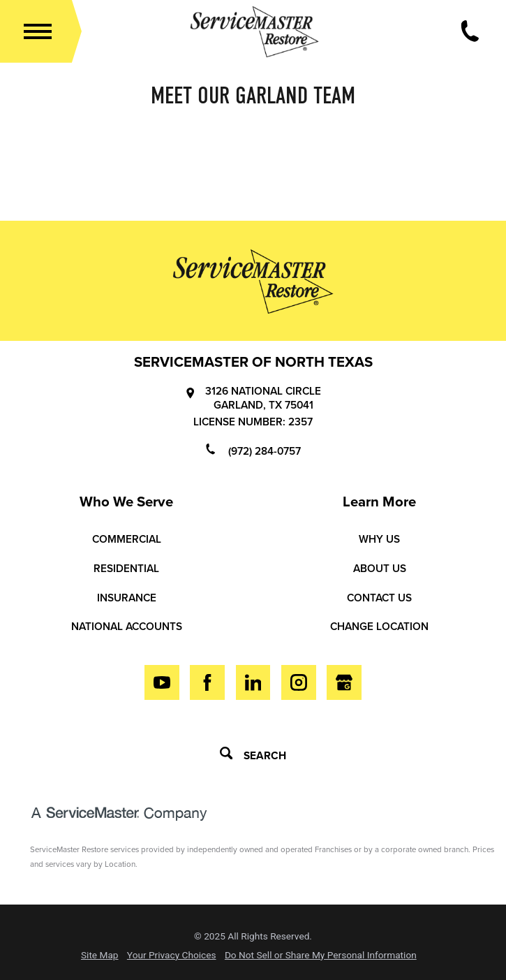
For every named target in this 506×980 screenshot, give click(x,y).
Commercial (127, 539)
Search (253, 754)
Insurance (127, 598)
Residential (126, 569)
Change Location (379, 627)
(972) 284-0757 (253, 450)
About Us (380, 569)
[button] (38, 31)
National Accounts (127, 627)
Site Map (100, 956)
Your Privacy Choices (172, 956)
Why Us (379, 539)
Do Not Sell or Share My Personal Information (321, 956)
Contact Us (379, 598)
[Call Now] (470, 31)
